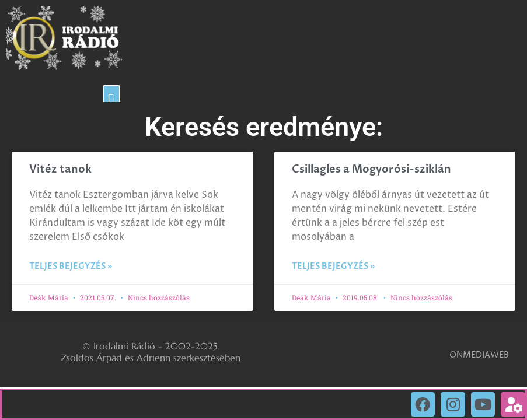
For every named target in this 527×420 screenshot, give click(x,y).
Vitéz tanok (60, 169)
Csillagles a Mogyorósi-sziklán (371, 169)
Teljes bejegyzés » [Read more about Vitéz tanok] (71, 266)
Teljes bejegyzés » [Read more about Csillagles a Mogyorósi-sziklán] (333, 266)
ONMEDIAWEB (479, 355)
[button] (111, 99)
